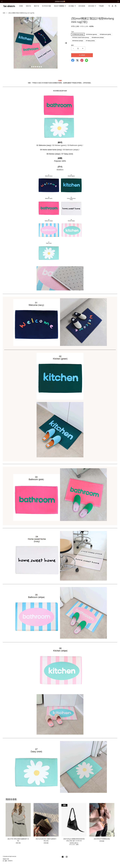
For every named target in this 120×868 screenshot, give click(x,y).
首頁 (4, 14)
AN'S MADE (82, 6)
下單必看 (101, 6)
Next (66, 44)
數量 (72, 46)
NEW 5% (28, 6)
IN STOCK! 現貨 (46, 6)
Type (72, 32)
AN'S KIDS (92, 6)
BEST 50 (36, 6)
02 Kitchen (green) (92, 35)
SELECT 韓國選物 (60, 6)
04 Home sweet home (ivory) (81, 38)
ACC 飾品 (72, 6)
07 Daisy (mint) (90, 41)
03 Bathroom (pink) (105, 35)
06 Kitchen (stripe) (78, 41)
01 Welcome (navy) (78, 35)
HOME (21, 6)
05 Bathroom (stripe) (98, 38)
